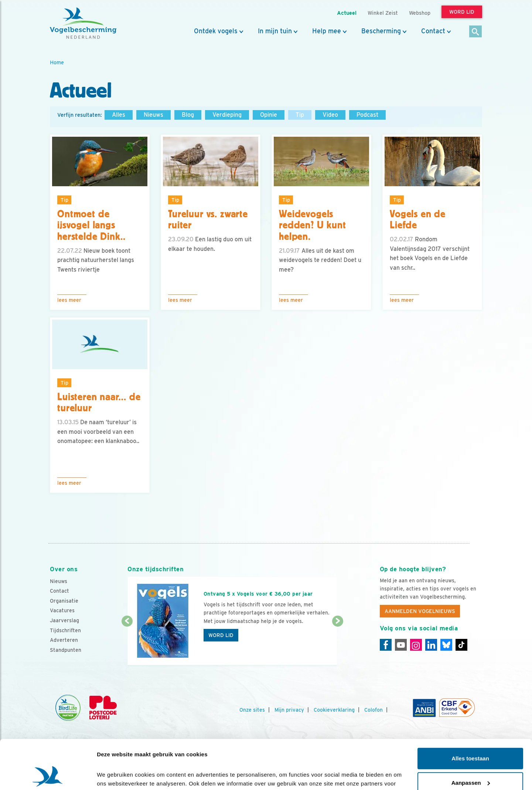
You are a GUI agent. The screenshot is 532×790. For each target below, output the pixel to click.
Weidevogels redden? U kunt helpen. (313, 225)
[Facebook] (386, 645)
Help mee (327, 31)
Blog (188, 115)
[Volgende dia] (337, 644)
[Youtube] (401, 645)
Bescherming (381, 31)
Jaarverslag (64, 620)
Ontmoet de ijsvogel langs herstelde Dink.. (91, 225)
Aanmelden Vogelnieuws (420, 611)
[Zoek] (476, 32)
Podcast (367, 115)
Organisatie (64, 601)
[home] (83, 23)
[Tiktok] (461, 645)
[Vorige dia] (127, 644)
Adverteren (64, 640)
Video (330, 115)
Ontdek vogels (216, 31)
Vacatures (62, 610)
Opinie (269, 115)
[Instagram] (416, 645)
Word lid (221, 635)
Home (57, 62)
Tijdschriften (65, 630)
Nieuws (154, 115)
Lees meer (69, 300)
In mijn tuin (275, 31)
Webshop (420, 13)
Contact (433, 31)
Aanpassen (471, 736)
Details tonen (114, 775)
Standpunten (66, 650)
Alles (119, 115)
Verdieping (227, 115)
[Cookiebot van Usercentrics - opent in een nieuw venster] (48, 776)
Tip (300, 115)
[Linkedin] (431, 645)
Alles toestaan (470, 712)
